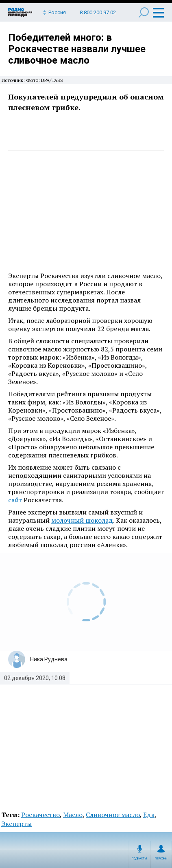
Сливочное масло (113, 815)
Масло (73, 815)
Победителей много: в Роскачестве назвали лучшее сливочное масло (77, 49)
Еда (149, 815)
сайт (15, 500)
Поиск (144, 12)
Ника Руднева (49, 659)
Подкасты (139, 859)
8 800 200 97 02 (98, 12)
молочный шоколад (82, 520)
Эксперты (16, 824)
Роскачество (40, 815)
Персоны (161, 859)
